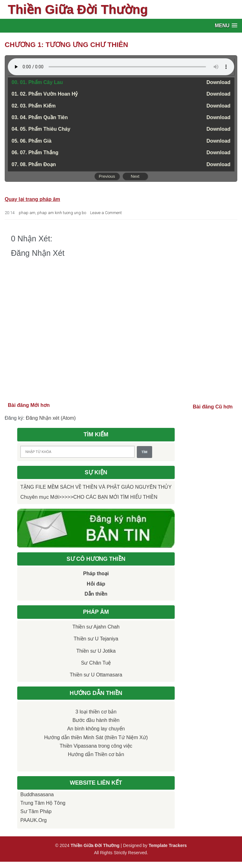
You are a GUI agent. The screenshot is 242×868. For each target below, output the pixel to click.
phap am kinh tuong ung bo (62, 213)
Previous (107, 176)
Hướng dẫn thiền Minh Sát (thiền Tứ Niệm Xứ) (96, 737)
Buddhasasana (37, 794)
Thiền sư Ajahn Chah (96, 627)
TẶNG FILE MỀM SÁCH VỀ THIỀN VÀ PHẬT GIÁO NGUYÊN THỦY (96, 487)
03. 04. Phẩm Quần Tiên (40, 117)
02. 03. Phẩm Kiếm (34, 106)
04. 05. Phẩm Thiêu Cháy (41, 129)
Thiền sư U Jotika (96, 651)
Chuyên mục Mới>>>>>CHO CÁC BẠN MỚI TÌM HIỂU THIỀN (89, 497)
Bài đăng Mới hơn (29, 405)
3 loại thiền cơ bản (96, 712)
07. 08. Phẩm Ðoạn (34, 164)
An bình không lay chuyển (96, 729)
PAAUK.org (33, 820)
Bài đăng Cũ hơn (213, 407)
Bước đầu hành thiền (96, 720)
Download (219, 82)
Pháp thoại (96, 573)
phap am (27, 213)
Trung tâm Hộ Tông (43, 803)
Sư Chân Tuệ (96, 663)
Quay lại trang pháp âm (32, 199)
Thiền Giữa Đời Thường (78, 9)
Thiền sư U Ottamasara (96, 675)
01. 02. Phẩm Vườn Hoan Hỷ (45, 94)
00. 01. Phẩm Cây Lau (37, 82)
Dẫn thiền (96, 594)
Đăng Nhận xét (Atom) (51, 418)
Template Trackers (168, 845)
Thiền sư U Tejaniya (96, 639)
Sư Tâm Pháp (36, 811)
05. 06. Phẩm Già (31, 141)
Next (135, 176)
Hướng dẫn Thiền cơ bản (96, 754)
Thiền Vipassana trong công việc (96, 746)
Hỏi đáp (96, 584)
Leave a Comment (106, 213)
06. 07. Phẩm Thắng (35, 153)
